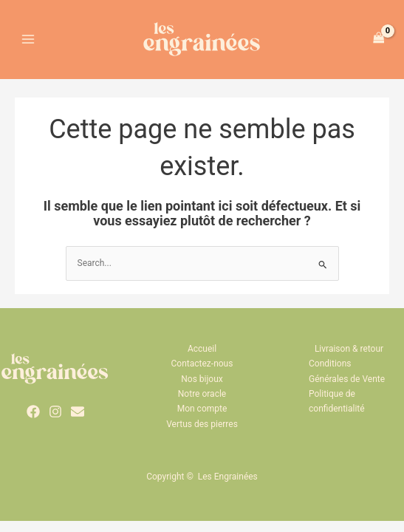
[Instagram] (55, 421)
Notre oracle (202, 403)
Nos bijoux (202, 389)
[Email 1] (78, 421)
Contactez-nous (202, 373)
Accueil (202, 358)
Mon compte (202, 419)
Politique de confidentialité (337, 411)
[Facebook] (33, 421)
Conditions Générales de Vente (347, 381)
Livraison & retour (349, 358)
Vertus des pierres (202, 434)
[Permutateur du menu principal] (28, 44)
